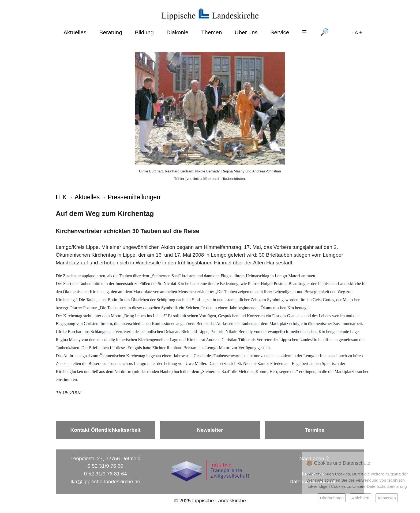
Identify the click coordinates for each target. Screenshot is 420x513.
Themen (211, 32)
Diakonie (177, 32)
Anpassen (387, 498)
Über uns (246, 32)
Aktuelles (75, 32)
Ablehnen (361, 498)
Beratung (111, 32)
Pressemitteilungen (134, 197)
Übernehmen (332, 498)
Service (280, 32)
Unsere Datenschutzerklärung (380, 486)
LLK (61, 197)
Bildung (144, 32)
